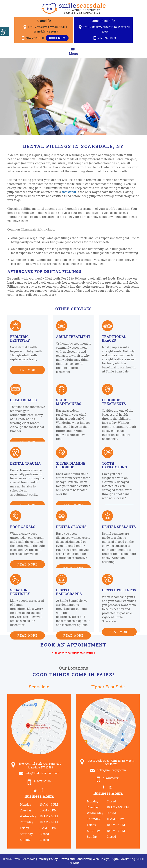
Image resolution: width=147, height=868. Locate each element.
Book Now (57, 38)
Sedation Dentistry (20, 592)
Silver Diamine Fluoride (71, 465)
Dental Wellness (119, 590)
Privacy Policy (48, 859)
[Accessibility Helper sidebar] (4, 31)
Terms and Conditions (75, 859)
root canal (69, 192)
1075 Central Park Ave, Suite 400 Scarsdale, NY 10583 (45, 29)
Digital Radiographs (69, 592)
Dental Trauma (25, 463)
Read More (27, 370)
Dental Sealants (119, 527)
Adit (76, 863)
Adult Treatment (73, 337)
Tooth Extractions (114, 465)
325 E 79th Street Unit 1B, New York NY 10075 (105, 29)
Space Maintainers (69, 402)
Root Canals (23, 527)
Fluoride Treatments (114, 402)
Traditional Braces (114, 339)
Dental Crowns (71, 527)
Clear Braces (23, 400)
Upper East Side (103, 20)
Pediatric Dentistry (20, 339)
